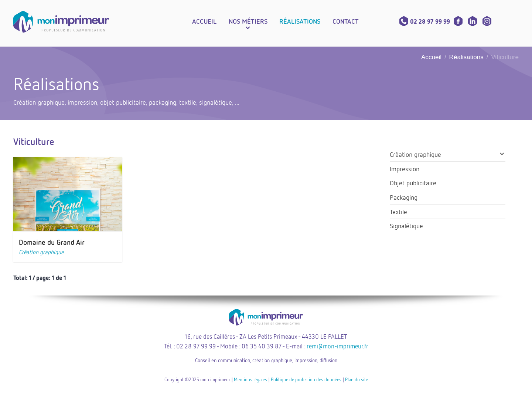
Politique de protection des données (306, 379)
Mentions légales (250, 379)
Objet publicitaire (413, 183)
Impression (405, 169)
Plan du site (357, 379)
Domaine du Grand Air (52, 242)
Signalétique (406, 226)
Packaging (404, 197)
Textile (398, 212)
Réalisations (466, 57)
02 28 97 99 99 (425, 21)
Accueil (431, 57)
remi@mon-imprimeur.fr (337, 346)
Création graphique (41, 252)
